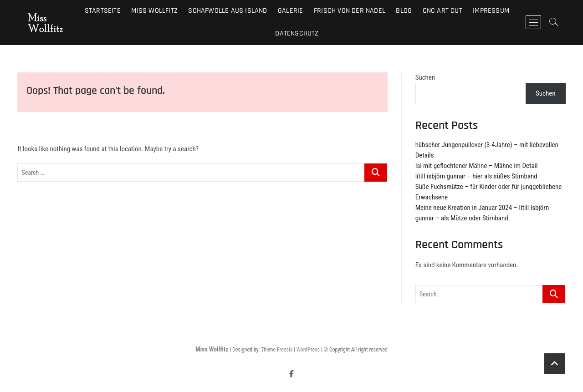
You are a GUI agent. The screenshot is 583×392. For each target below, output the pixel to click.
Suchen (425, 77)
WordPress (308, 350)
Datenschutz (297, 33)
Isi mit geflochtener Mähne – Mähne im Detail (477, 166)
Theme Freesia (277, 350)
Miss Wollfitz (212, 349)
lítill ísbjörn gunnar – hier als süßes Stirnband (476, 176)
